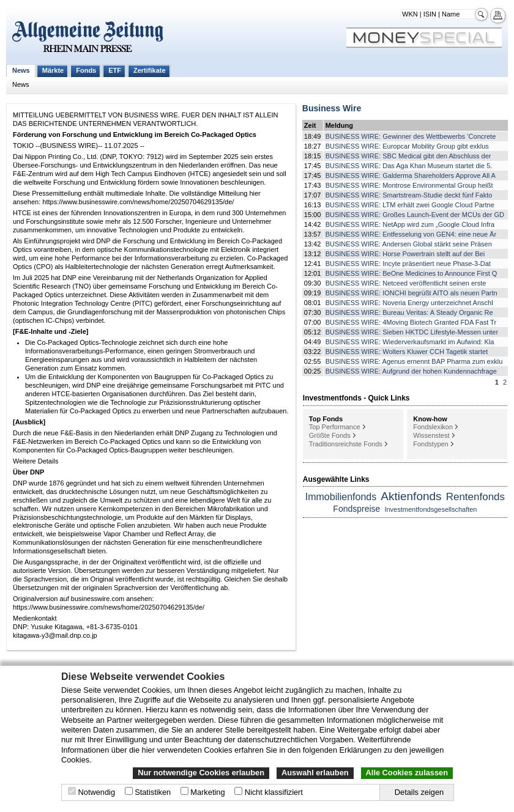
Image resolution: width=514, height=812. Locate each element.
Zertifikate (150, 70)
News (21, 70)
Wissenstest (431, 435)
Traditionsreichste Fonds (346, 444)
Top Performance (335, 427)
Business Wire (332, 108)
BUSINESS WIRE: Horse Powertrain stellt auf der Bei (405, 254)
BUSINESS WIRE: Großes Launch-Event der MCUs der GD (415, 215)
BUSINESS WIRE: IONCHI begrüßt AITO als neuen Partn (412, 293)
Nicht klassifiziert (274, 792)
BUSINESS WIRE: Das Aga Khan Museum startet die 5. (409, 166)
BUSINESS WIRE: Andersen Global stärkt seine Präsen (409, 244)
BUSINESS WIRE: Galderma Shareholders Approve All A (411, 175)
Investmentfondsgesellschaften (430, 509)
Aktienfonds (411, 496)
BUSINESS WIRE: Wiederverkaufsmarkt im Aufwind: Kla (410, 342)
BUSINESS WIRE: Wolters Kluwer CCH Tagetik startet (407, 352)
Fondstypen (430, 444)
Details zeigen (419, 792)
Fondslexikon (433, 427)
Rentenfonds (475, 497)
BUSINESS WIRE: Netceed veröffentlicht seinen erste (406, 283)
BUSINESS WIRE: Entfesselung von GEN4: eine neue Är (411, 234)
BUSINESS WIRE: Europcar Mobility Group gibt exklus (407, 146)
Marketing (207, 792)
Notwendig (97, 792)
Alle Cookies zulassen (407, 773)
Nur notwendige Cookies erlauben (201, 773)
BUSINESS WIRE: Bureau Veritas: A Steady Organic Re (409, 312)
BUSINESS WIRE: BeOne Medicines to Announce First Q (412, 273)
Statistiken (153, 792)
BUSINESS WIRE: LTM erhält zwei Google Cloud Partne (410, 205)
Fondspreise (356, 509)
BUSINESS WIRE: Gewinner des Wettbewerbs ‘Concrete (411, 136)
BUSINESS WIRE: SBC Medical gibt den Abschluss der (408, 156)
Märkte (53, 70)
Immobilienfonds (341, 497)
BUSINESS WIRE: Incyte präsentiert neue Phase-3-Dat (408, 264)
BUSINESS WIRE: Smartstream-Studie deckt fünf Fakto (409, 195)
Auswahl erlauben (315, 773)
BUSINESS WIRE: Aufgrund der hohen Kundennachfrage (411, 371)
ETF (115, 70)
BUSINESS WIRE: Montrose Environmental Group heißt (409, 185)
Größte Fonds (330, 435)
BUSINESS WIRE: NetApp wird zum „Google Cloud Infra (410, 224)
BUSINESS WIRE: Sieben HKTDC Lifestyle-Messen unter (412, 332)
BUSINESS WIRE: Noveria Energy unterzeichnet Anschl (409, 303)
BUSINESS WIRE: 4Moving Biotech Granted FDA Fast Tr (411, 322)
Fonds (86, 70)
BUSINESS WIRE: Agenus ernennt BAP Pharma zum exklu (414, 361)
